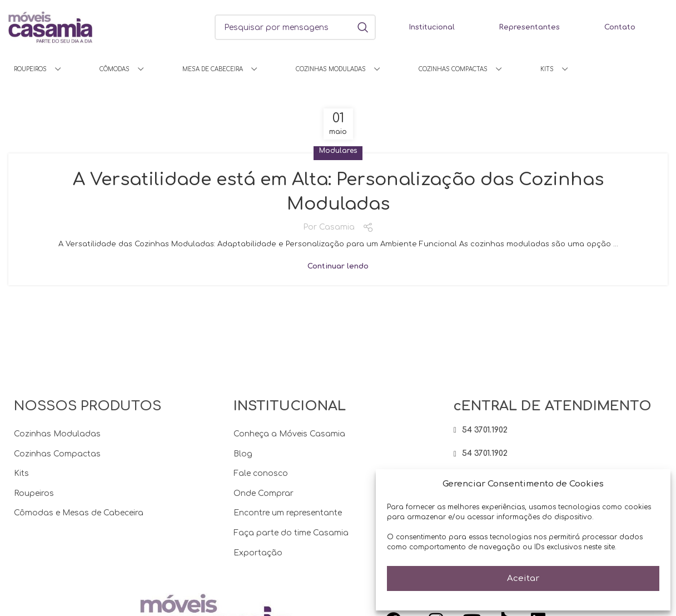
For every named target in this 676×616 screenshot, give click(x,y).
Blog (243, 454)
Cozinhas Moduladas (57, 434)
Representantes (530, 27)
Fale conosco (261, 473)
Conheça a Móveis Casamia (289, 434)
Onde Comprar (264, 493)
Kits (21, 473)
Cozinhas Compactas (57, 454)
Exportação (258, 553)
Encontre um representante (288, 513)
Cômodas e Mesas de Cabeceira (79, 513)
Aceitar (523, 578)
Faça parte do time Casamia (291, 533)
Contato (620, 27)
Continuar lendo (338, 267)
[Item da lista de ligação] (558, 430)
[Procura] (295, 27)
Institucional (432, 27)
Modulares (338, 151)
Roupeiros (34, 493)
